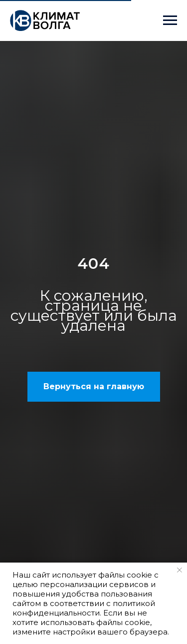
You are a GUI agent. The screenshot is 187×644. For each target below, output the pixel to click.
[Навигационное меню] (170, 20)
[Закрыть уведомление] (180, 570)
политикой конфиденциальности (84, 608)
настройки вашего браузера (110, 632)
